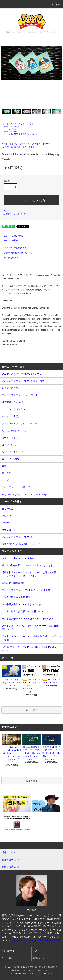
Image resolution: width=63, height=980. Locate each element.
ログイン (37, 951)
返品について (9, 211)
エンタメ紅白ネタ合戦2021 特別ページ (22, 611)
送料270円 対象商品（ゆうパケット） (25, 134)
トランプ (30, 124)
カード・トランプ (17, 124)
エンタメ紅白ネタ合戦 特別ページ (20, 597)
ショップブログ (34, 974)
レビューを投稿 (9, 240)
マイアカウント (8, 951)
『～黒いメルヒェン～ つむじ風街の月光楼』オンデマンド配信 (31, 638)
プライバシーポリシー (43, 970)
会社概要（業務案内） (13, 583)
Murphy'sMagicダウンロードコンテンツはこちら (27, 565)
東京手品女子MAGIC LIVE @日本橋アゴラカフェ (28, 619)
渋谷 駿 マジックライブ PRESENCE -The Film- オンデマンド (30, 649)
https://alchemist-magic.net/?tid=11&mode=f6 (37, 940)
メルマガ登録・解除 (18, 974)
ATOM (50, 974)
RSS (45, 974)
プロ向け (14, 129)
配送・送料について (38, 967)
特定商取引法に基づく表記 (15, 214)
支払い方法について (20, 967)
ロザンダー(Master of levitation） (19, 558)
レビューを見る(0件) (11, 236)
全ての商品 (15, 127)
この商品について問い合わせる (16, 253)
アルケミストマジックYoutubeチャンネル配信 (26, 590)
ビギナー (14, 132)
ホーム (6, 124)
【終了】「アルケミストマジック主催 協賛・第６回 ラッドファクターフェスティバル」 (31, 574)
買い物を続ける (9, 258)
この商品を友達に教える (13, 248)
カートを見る (7, 958)
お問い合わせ (39, 958)
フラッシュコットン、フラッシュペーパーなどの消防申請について (31, 627)
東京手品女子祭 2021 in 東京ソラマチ (22, 604)
